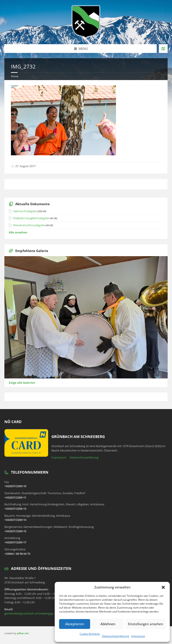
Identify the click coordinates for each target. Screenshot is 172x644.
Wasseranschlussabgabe (29, 225)
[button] (163, 587)
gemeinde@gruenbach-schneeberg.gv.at (31, 613)
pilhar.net (23, 633)
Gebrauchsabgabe (25, 211)
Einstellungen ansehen (146, 624)
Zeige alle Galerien (22, 383)
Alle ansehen (18, 232)
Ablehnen (108, 624)
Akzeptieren (75, 624)
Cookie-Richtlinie (90, 634)
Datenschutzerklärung (116, 636)
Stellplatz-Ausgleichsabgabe (31, 218)
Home (15, 76)
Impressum (138, 636)
